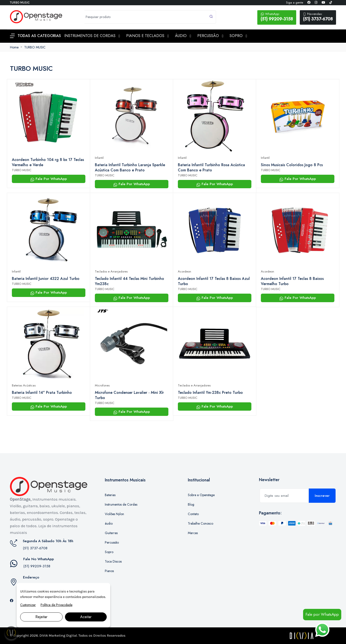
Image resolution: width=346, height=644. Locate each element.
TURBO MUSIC (35, 47)
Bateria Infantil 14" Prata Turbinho (42, 393)
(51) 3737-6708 (318, 17)
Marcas (193, 533)
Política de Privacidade (56, 605)
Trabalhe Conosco (201, 523)
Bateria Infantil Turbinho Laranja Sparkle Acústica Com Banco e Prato (130, 168)
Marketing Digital (63, 635)
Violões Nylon (114, 514)
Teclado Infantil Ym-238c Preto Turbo (210, 393)
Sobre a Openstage (201, 495)
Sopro (109, 552)
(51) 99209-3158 (277, 17)
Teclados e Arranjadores (111, 271)
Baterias (110, 495)
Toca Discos (113, 561)
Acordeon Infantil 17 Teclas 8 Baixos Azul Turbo (214, 281)
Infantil (99, 158)
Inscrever (322, 496)
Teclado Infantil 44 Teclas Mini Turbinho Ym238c (129, 281)
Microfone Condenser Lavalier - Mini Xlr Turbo (129, 395)
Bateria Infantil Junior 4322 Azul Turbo (46, 279)
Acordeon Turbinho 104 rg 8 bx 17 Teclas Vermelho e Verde (48, 162)
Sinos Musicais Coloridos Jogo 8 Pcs (292, 165)
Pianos (109, 571)
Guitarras (111, 533)
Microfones (102, 385)
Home (14, 47)
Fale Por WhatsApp (49, 179)
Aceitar (86, 617)
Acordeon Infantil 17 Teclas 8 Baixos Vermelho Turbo (292, 281)
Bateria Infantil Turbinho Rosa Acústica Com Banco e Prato (211, 168)
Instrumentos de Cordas (121, 504)
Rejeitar (41, 617)
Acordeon (185, 271)
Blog (191, 504)
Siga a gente (295, 2)
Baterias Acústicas (24, 385)
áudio (109, 523)
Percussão (112, 542)
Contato (193, 514)
